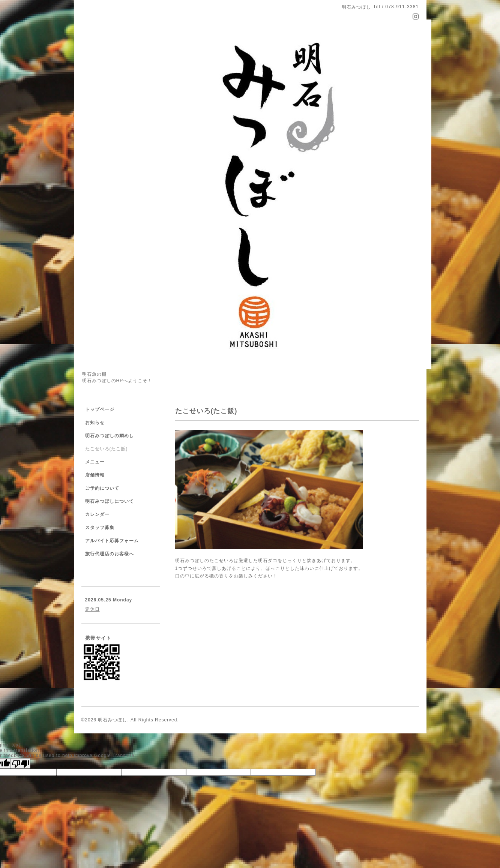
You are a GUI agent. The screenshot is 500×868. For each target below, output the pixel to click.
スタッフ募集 (100, 528)
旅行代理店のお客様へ (110, 554)
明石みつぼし (113, 720)
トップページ (100, 409)
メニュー (95, 462)
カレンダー (97, 514)
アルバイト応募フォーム (112, 541)
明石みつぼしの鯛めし (110, 436)
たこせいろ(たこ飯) (107, 449)
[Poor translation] (21, 763)
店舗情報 (95, 475)
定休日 (92, 609)
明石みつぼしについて (110, 501)
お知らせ (95, 423)
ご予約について (102, 488)
